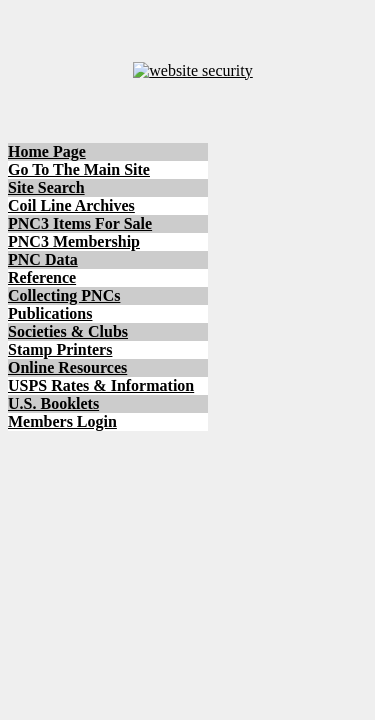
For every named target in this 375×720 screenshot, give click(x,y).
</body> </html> (187, 360)
